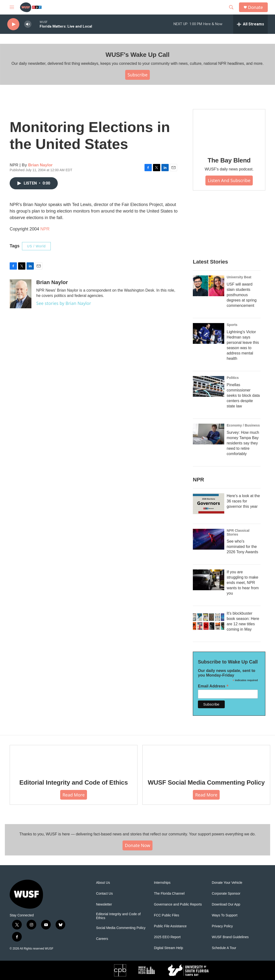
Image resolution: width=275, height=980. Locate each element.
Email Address (213, 686)
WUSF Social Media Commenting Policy (206, 782)
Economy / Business (243, 425)
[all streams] (250, 24)
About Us (103, 883)
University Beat (239, 277)
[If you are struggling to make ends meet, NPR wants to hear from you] (209, 580)
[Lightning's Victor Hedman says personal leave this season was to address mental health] (209, 333)
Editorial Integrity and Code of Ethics (74, 782)
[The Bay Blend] (229, 130)
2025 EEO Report (167, 937)
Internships (162, 883)
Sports (232, 325)
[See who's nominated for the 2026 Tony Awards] (209, 539)
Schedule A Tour (224, 948)
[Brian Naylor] (21, 294)
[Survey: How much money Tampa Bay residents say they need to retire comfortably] (209, 434)
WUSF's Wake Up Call (137, 55)
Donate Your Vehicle (227, 883)
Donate (255, 7)
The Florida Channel (169, 894)
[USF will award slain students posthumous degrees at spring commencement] (209, 286)
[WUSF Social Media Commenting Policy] (206, 759)
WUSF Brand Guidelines (230, 937)
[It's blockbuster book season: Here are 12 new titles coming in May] (209, 621)
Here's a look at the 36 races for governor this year (243, 501)
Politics (233, 378)
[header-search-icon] (231, 7)
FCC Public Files (166, 915)
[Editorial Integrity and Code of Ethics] (74, 759)
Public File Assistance (170, 926)
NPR (45, 229)
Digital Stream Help (169, 948)
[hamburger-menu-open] (12, 7)
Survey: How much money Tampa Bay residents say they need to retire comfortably (243, 443)
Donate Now (138, 845)
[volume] (28, 24)
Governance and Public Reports (178, 904)
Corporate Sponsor (226, 894)
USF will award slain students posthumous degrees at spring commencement (242, 295)
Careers (102, 939)
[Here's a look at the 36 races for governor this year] (209, 504)
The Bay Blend (229, 160)
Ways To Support (224, 915)
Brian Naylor (40, 165)
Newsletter (104, 904)
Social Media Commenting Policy (121, 928)
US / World (36, 246)
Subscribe (138, 75)
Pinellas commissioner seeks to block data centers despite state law (243, 395)
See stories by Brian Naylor (64, 303)
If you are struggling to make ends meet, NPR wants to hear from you (243, 583)
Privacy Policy (222, 926)
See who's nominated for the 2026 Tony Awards (242, 547)
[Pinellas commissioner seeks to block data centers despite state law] (209, 386)
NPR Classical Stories (238, 532)
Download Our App (226, 904)
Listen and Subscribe (229, 180)
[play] (13, 24)
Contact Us (104, 894)
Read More (74, 795)
